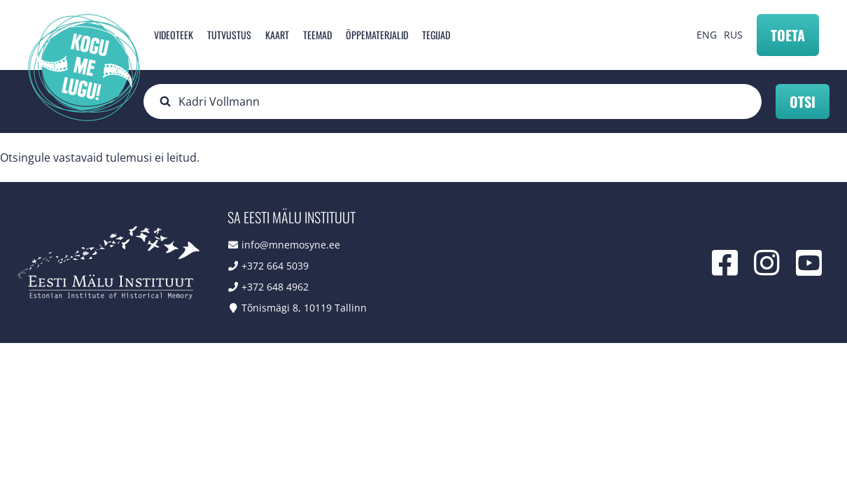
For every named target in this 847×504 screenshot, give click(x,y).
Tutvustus (229, 35)
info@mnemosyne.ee (291, 245)
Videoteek (174, 35)
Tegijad (436, 35)
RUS (733, 35)
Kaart (277, 35)
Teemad (317, 35)
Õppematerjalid (377, 35)
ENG (707, 35)
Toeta (788, 35)
